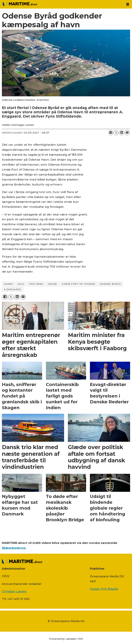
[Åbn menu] (128, 4)
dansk (9, 284)
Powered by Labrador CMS (66, 639)
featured (36, 284)
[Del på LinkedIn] (122, 133)
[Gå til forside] (20, 4)
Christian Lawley (14, 591)
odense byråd (110, 284)
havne (52, 284)
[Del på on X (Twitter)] (116, 133)
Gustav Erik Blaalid (104, 589)
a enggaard (12, 289)
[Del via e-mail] (127, 133)
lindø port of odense (78, 284)
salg (21, 284)
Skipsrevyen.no (14, 548)
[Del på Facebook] (111, 133)
